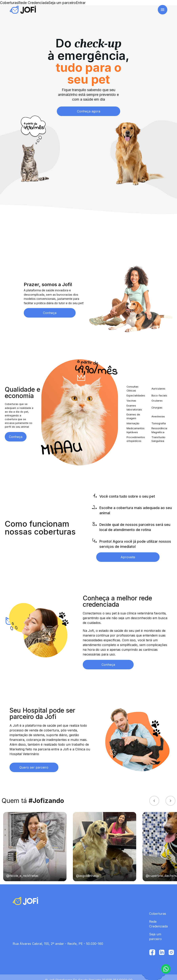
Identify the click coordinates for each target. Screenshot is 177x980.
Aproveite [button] (128, 552)
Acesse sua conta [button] (144, 10)
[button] (166, 969)
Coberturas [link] (52, 8)
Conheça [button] (50, 307)
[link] (29, 10)
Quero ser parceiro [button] (34, 762)
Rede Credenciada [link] (76, 10)
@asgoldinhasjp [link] (88, 870)
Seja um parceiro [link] (103, 10)
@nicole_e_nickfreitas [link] (22, 870)
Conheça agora (89, 106)
